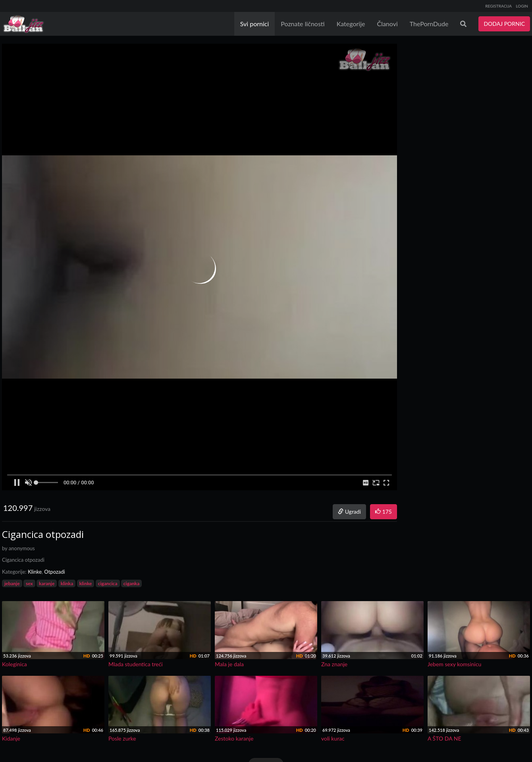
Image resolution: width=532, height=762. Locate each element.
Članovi (387, 24)
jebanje (12, 583)
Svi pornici (255, 24)
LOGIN (522, 6)
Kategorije (351, 24)
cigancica (108, 583)
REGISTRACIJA (498, 6)
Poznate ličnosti (303, 24)
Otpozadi (54, 572)
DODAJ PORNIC (504, 24)
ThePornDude (429, 24)
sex (29, 583)
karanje (47, 583)
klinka (67, 583)
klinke (86, 583)
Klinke (35, 572)
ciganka (132, 583)
